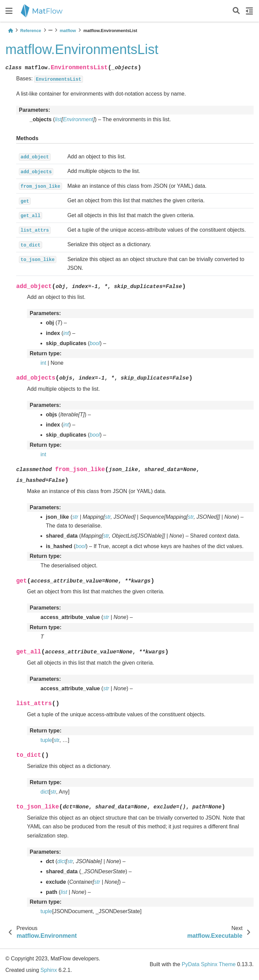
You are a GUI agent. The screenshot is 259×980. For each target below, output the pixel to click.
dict (45, 792)
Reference (31, 31)
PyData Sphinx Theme (209, 964)
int (43, 363)
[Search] (236, 11)
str (56, 740)
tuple (46, 740)
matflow (68, 31)
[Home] (10, 31)
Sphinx (49, 970)
